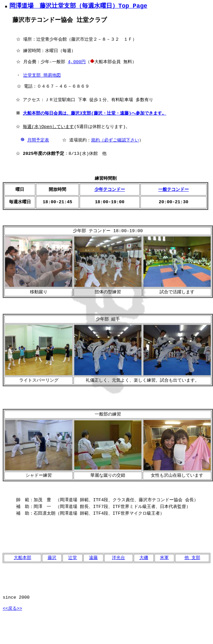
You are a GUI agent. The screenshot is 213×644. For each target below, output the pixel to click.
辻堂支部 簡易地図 (42, 76)
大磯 (144, 558)
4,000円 (77, 62)
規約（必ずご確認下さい (115, 141)
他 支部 (192, 558)
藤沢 (52, 558)
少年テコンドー (110, 190)
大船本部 (23, 558)
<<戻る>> (12, 609)
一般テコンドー (174, 190)
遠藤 (93, 558)
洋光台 (118, 558)
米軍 (164, 558)
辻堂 (73, 558)
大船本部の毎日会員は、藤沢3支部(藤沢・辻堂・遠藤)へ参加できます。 (96, 114)
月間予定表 (38, 141)
